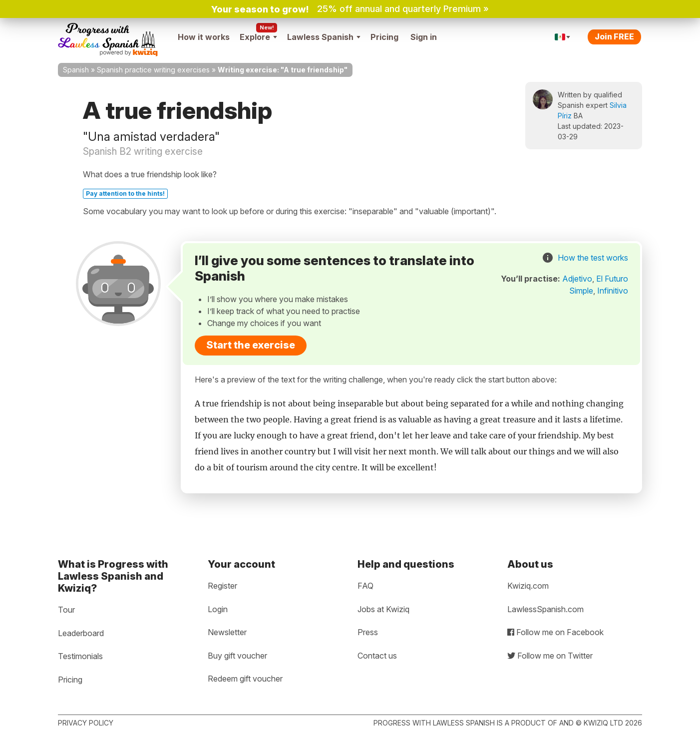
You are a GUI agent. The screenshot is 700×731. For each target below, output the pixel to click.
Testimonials (80, 656)
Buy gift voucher (237, 656)
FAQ (365, 586)
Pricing (384, 37)
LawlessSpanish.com (545, 609)
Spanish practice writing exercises (153, 70)
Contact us (377, 656)
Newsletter (227, 632)
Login (218, 609)
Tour (66, 610)
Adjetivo (577, 279)
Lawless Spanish (324, 37)
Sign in (424, 37)
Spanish (76, 70)
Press (368, 632)
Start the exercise (251, 345)
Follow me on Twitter (550, 656)
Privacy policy (86, 723)
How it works (204, 37)
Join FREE (614, 36)
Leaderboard (81, 633)
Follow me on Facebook (555, 632)
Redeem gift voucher (245, 679)
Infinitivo (613, 291)
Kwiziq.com (528, 586)
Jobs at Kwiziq (383, 609)
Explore (258, 37)
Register (222, 586)
